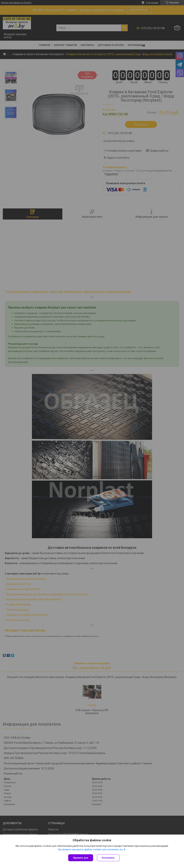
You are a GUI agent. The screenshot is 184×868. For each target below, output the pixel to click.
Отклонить (108, 858)
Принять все (81, 858)
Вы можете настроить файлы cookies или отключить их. (91, 849)
